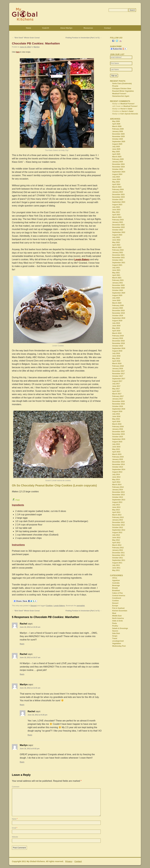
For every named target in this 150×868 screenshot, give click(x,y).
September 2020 (119, 293)
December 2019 (118, 311)
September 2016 (119, 409)
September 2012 (119, 530)
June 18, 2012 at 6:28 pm (37, 715)
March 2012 (117, 545)
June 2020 (116, 300)
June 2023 (116, 210)
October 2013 (118, 497)
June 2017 (116, 386)
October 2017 (118, 376)
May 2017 (116, 389)
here (18, 52)
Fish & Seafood (118, 608)
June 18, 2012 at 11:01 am (30, 688)
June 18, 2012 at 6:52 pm (30, 749)
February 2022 (118, 250)
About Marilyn (66, 28)
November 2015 (119, 434)
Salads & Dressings (120, 628)
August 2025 (117, 144)
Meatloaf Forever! (119, 94)
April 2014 (116, 482)
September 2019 (119, 318)
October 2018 (118, 346)
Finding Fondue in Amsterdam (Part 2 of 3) (84, 38)
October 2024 (118, 169)
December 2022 (118, 225)
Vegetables (117, 644)
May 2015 (116, 449)
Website (15, 837)
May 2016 (116, 419)
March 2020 (117, 303)
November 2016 (119, 404)
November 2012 (119, 525)
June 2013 (116, 507)
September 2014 (119, 469)
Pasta (115, 623)
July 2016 (116, 414)
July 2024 (116, 177)
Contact (108, 28)
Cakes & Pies (118, 593)
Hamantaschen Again (121, 96)
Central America (119, 596)
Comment (16, 787)
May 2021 (116, 273)
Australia (116, 583)
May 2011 (116, 570)
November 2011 (119, 555)
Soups (115, 636)
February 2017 (118, 396)
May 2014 (116, 480)
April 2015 (116, 452)
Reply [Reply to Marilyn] (22, 705)
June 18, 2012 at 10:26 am (30, 627)
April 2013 (116, 512)
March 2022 (117, 247)
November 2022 (119, 227)
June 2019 (116, 326)
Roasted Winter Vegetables (123, 91)
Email (15, 828)
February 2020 (118, 305)
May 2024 (116, 182)
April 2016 (116, 422)
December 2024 (118, 164)
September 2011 (119, 560)
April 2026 (116, 124)
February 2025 (118, 159)
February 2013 (118, 517)
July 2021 (116, 268)
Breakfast (116, 591)
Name (15, 819)
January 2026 (118, 131)
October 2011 (118, 558)
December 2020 (118, 285)
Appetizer (116, 580)
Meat (114, 613)
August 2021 (117, 265)
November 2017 (119, 374)
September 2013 (119, 500)
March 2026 (117, 126)
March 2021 (117, 278)
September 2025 (119, 142)
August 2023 (117, 205)
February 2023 (118, 220)
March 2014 (117, 485)
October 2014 (118, 467)
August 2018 (117, 351)
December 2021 (118, 255)
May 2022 (116, 242)
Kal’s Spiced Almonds (129, 114)
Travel (115, 638)
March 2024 (117, 187)
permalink (81, 606)
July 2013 (116, 505)
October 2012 (118, 527)
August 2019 (117, 321)
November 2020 (119, 288)
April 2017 (116, 391)
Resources (88, 28)
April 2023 (116, 215)
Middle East (117, 616)
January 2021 (118, 283)
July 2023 (116, 207)
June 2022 (116, 240)
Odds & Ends (118, 621)
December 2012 (118, 522)
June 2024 (116, 179)
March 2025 (117, 157)
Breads (115, 588)
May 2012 (116, 540)
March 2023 (117, 217)
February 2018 (118, 366)
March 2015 (117, 454)
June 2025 (116, 149)
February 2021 (118, 280)
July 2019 (116, 323)
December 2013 (118, 492)
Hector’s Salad (126, 109)
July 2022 (116, 237)
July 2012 (116, 535)
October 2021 (118, 260)
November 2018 (119, 343)
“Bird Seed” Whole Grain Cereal (26, 38)
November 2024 (119, 167)
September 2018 (119, 348)
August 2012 (117, 533)
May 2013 (116, 510)
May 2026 (116, 121)
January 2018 (118, 369)
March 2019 (117, 333)
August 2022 (117, 235)
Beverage (116, 585)
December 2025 (118, 134)
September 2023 (119, 202)
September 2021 (119, 263)
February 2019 (118, 336)
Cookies (49, 606)
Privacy (69, 861)
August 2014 (117, 472)
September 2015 (119, 439)
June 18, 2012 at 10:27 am (30, 658)
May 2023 (116, 212)
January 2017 (118, 399)
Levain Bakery (82, 259)
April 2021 (116, 275)
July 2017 (116, 384)
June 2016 (116, 416)
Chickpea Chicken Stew (122, 89)
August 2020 (117, 295)
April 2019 (116, 331)
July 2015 (116, 444)
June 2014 (116, 477)
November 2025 (119, 136)
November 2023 (119, 197)
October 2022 (118, 230)
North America (118, 618)
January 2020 (118, 308)
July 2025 (116, 147)
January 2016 (118, 429)
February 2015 (118, 457)
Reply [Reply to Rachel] (22, 644)
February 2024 (118, 189)
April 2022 (116, 245)
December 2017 (118, 371)
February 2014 (118, 487)
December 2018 (118, 341)
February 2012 (118, 548)
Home (28, 28)
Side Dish (116, 633)
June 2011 (116, 568)
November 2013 (119, 495)
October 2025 (118, 139)
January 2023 (118, 222)
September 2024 (119, 172)
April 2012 (116, 543)
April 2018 (116, 361)
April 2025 (116, 154)
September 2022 (119, 232)
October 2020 (118, 290)
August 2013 (117, 502)
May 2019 (116, 328)
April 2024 (116, 184)
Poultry (115, 626)
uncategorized (118, 641)
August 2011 (117, 563)
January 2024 (118, 192)
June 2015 (116, 447)
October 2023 (118, 200)
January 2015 (118, 459)
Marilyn (37, 47)
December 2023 (118, 195)
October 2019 (118, 316)
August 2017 (117, 381)
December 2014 (118, 462)
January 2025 (118, 162)
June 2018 (116, 356)
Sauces (115, 631)
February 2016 (118, 427)
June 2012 (116, 538)
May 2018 (116, 358)
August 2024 (117, 174)
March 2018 (117, 364)
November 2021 (119, 258)
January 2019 (118, 338)
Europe (115, 606)
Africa (115, 578)
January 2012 (118, 550)
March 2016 (117, 424)
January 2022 (118, 253)
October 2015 (118, 437)
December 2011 (118, 553)
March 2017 (117, 394)
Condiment (117, 598)
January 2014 (118, 490)
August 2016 (117, 411)
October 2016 (118, 406)
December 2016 (118, 401)
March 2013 (117, 515)
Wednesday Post (119, 646)
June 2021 (116, 270)
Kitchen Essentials (120, 611)
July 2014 (116, 474)
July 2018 (116, 353)
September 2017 (119, 379)
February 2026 (118, 129)
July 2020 (116, 298)
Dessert (34, 606)
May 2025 (116, 152)
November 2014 (119, 464)
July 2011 (116, 565)
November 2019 (119, 313)
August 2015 (117, 442)
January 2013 (118, 520)
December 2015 (118, 432)
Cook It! (46, 28)
